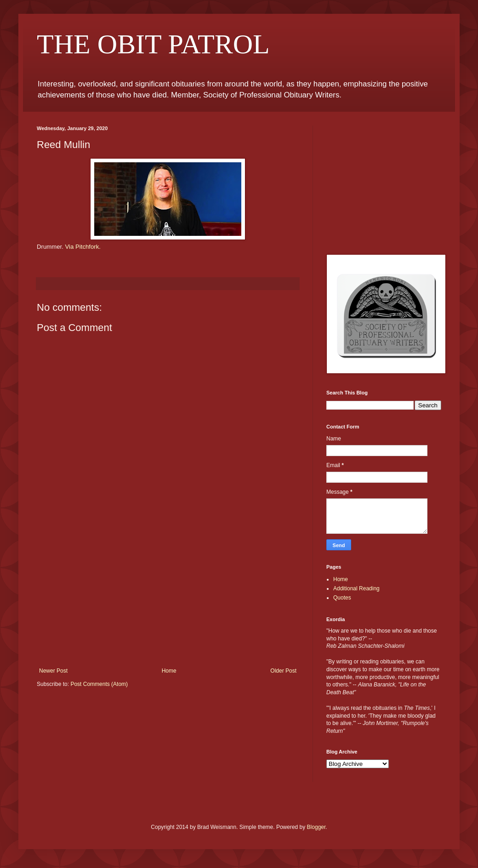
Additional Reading (356, 588)
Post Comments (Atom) (99, 684)
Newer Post (53, 671)
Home (169, 671)
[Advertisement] (168, 599)
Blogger (316, 827)
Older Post (283, 671)
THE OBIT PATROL (153, 44)
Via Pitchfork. (83, 247)
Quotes (342, 598)
